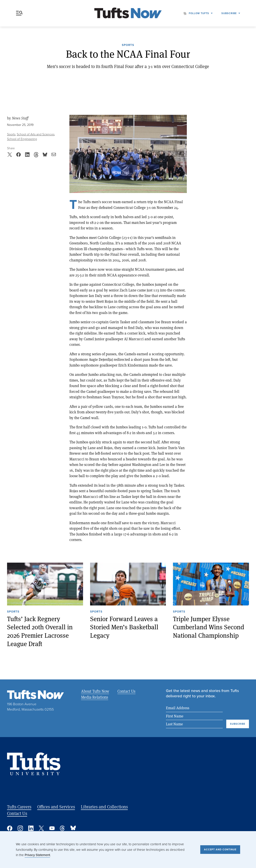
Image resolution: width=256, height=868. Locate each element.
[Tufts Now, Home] (128, 13)
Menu (19, 13)
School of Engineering (22, 139)
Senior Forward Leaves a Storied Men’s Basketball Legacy (124, 627)
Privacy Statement (37, 855)
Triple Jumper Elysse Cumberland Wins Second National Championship (209, 627)
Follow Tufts (199, 13)
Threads (63, 828)
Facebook (10, 828)
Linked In (31, 828)
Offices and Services (56, 807)
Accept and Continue (220, 849)
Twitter (41, 828)
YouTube (52, 828)
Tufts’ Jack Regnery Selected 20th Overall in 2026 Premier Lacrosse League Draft (40, 631)
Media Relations (95, 697)
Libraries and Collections (104, 807)
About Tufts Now (95, 691)
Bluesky (73, 828)
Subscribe (229, 13)
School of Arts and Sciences (36, 134)
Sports (128, 45)
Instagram (20, 828)
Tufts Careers (19, 807)
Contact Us (126, 691)
